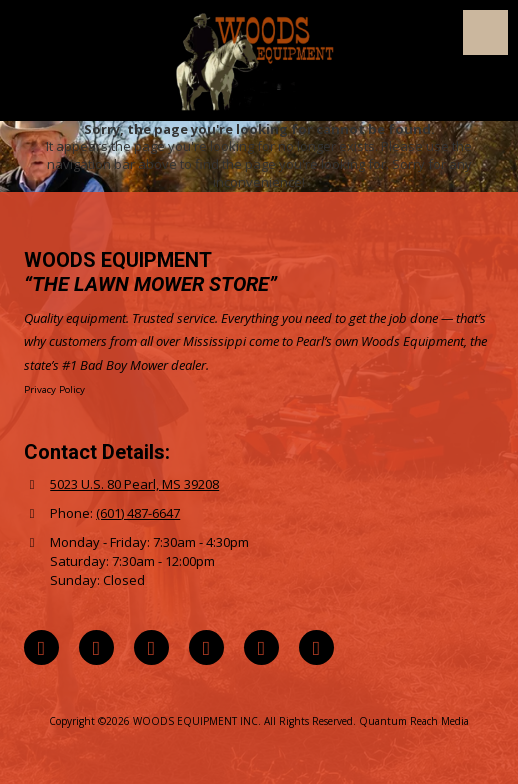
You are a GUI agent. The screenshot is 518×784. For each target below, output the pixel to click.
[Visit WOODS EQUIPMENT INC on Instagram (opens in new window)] (151, 647)
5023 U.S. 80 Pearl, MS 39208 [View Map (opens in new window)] (134, 484)
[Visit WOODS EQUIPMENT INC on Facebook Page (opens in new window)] (96, 647)
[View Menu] (485, 32)
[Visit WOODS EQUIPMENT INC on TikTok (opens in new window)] (261, 647)
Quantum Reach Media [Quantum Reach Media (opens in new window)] (414, 721)
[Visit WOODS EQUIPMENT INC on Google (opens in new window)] (41, 647)
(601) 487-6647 (138, 513)
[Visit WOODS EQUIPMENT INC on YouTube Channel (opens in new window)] (206, 647)
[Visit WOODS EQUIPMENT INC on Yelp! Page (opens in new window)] (316, 647)
